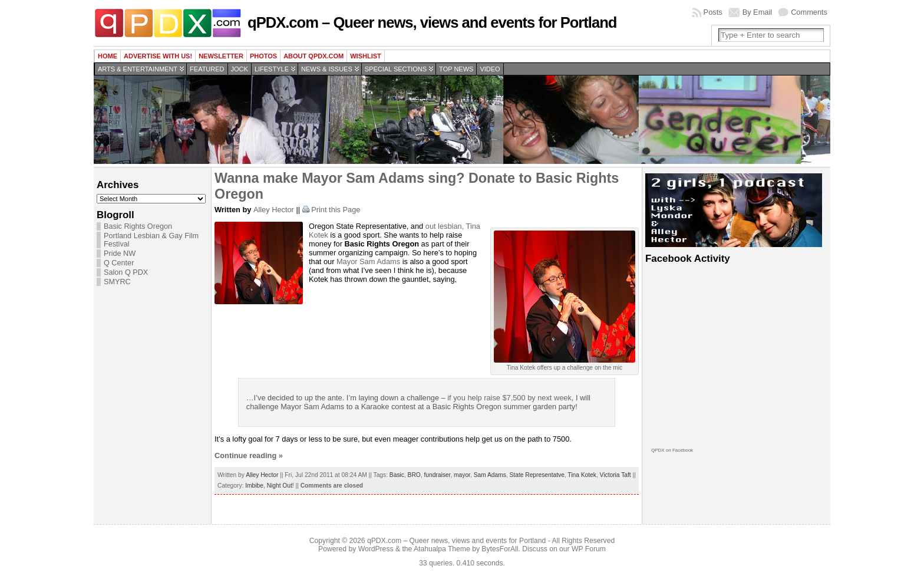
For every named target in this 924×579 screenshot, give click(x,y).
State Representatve (537, 475)
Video (490, 69)
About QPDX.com (313, 56)
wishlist (366, 56)
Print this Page (336, 210)
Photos (263, 56)
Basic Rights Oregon (138, 226)
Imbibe (254, 486)
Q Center (119, 263)
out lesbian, (446, 226)
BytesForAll (500, 549)
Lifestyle (272, 69)
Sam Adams (380, 261)
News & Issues (327, 69)
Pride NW (120, 254)
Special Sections (396, 69)
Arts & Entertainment (138, 69)
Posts (713, 12)
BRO (414, 475)
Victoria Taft (616, 475)
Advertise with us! (158, 56)
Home (108, 56)
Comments (809, 12)
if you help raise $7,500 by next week (509, 398)
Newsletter (221, 56)
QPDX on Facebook (672, 450)
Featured (207, 69)
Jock (240, 69)
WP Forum (589, 549)
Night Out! (280, 486)
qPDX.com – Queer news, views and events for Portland (432, 22)
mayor (462, 475)
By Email (758, 12)
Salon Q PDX (126, 272)
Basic (397, 475)
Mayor (348, 261)
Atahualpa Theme (442, 549)
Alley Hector (274, 210)
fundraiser (437, 475)
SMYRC (117, 282)
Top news (456, 69)
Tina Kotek (582, 475)
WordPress (376, 549)
